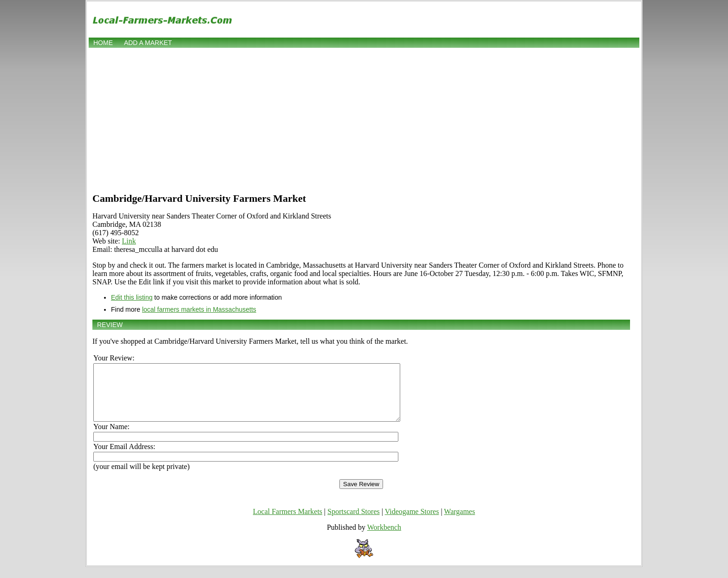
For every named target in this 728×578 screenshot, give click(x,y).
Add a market (148, 43)
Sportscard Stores (353, 523)
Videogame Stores (412, 523)
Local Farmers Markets (288, 523)
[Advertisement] (364, 119)
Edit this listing (132, 297)
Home (103, 43)
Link (129, 241)
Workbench (384, 538)
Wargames (459, 523)
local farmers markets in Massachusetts (199, 309)
